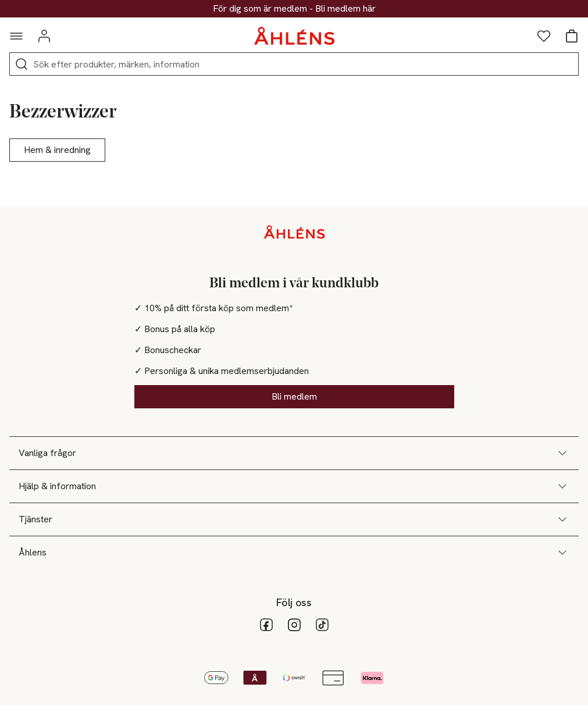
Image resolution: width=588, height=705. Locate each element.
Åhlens (294, 553)
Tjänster (294, 519)
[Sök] (22, 64)
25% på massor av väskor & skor (294, 9)
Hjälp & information (294, 486)
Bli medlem (294, 396)
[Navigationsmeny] (16, 36)
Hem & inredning (57, 150)
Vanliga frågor (294, 453)
